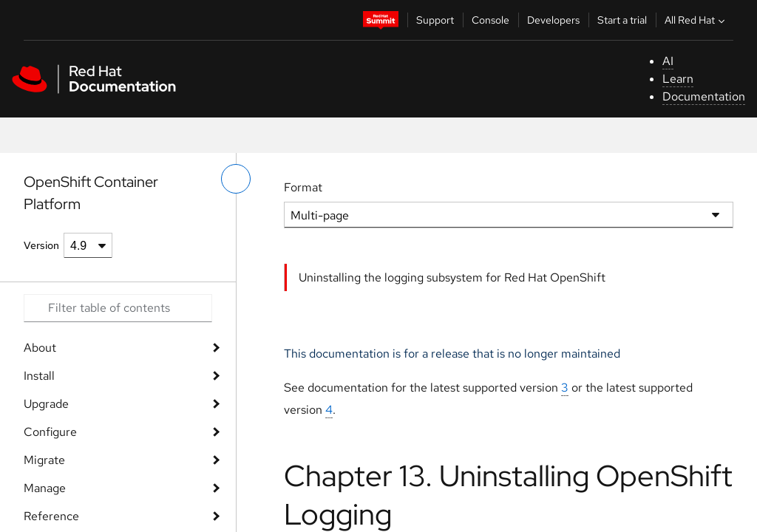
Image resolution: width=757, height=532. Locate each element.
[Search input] (118, 308)
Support (435, 20)
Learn (678, 79)
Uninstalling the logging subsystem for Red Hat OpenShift (452, 277)
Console (490, 20)
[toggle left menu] (236, 179)
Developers (553, 20)
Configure (50, 432)
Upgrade (46, 404)
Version (41, 245)
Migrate (44, 460)
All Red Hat (696, 20)
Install (39, 376)
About (40, 348)
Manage (45, 488)
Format (303, 187)
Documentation (704, 96)
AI (668, 61)
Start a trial (622, 20)
